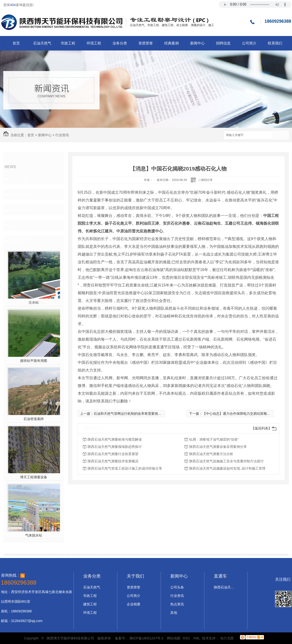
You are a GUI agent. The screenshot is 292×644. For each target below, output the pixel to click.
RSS (187, 638)
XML (197, 638)
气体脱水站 (34, 535)
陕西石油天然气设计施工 (225, 587)
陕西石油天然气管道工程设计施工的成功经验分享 (125, 468)
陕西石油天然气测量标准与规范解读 (115, 439)
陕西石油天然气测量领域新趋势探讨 (115, 447)
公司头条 (19, 179)
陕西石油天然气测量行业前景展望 (113, 454)
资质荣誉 (146, 43)
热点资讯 (19, 210)
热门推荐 (19, 241)
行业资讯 (62, 135)
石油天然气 (42, 43)
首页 (16, 43)
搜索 (280, 135)
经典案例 (172, 43)
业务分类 (120, 43)
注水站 (34, 302)
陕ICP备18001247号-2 (147, 638)
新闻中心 (197, 43)
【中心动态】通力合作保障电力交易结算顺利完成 (240, 414)
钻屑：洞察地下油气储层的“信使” (214, 439)
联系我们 (275, 43)
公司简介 (249, 43)
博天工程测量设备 (34, 477)
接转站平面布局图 (34, 361)
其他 (15, 225)
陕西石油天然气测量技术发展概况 (113, 461)
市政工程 (68, 43)
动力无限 (227, 638)
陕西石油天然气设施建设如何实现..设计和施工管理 (227, 468)
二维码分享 (205, 180)
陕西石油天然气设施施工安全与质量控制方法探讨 (226, 461)
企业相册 (134, 604)
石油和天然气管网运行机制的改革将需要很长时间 (131, 414)
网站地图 (174, 638)
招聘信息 (223, 43)
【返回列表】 (262, 428)
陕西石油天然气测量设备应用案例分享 (218, 447)
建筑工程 (90, 604)
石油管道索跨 (34, 419)
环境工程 (94, 43)
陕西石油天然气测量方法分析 (211, 454)
